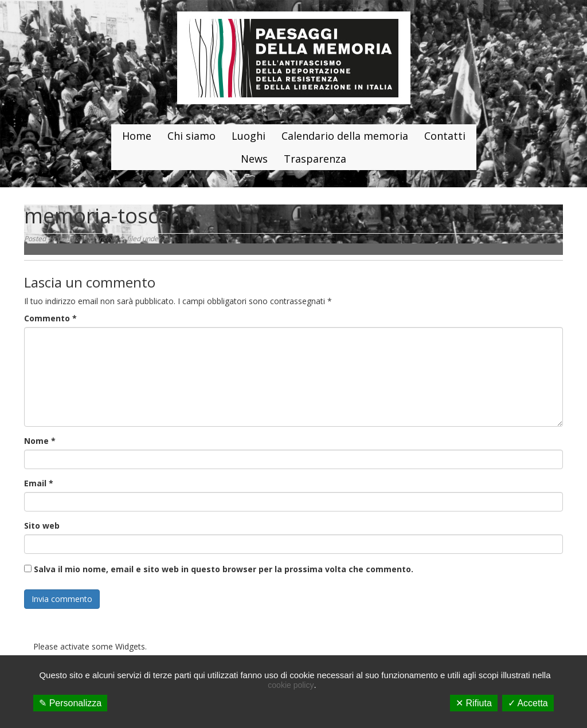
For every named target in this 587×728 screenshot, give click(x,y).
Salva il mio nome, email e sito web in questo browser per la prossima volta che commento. (224, 569)
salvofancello (97, 239)
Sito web (42, 526)
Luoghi (249, 136)
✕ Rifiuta (474, 703)
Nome (40, 441)
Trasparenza (315, 159)
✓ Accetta (528, 703)
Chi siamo (191, 136)
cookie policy (291, 685)
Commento (50, 318)
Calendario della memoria (345, 136)
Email (39, 483)
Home (137, 136)
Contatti (445, 136)
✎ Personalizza (70, 703)
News (254, 159)
